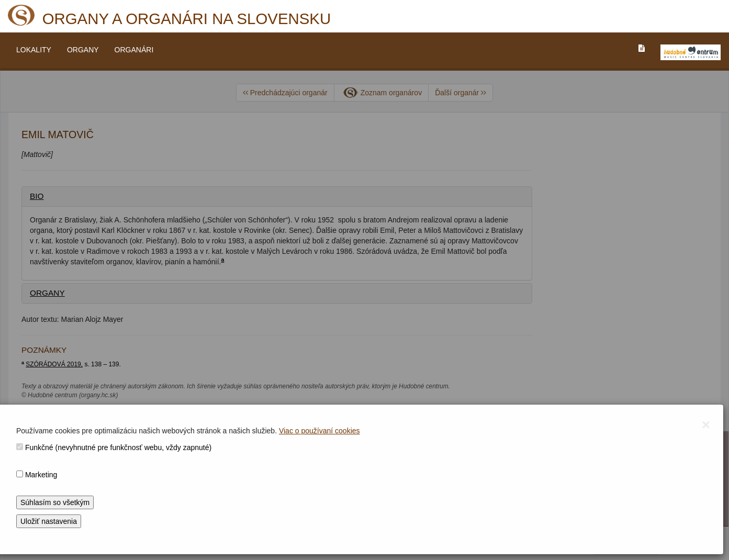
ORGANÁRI (134, 50)
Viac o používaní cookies (319, 431)
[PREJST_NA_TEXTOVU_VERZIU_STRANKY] (642, 48)
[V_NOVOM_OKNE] (691, 52)
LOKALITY (34, 50)
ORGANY (83, 50)
